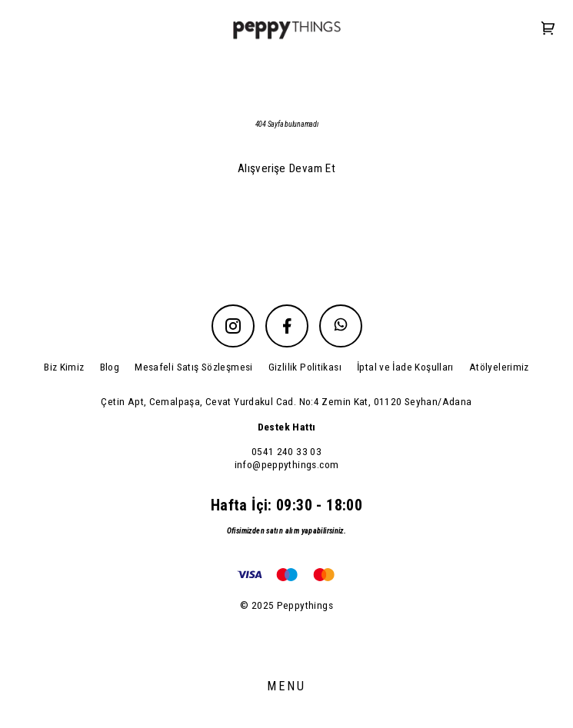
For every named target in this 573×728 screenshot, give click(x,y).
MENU (287, 686)
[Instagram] (233, 326)
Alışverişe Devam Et (286, 168)
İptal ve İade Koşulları (405, 367)
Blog (110, 367)
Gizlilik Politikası (305, 367)
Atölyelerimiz (499, 367)
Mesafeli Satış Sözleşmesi (194, 367)
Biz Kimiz (64, 367)
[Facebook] (287, 326)
